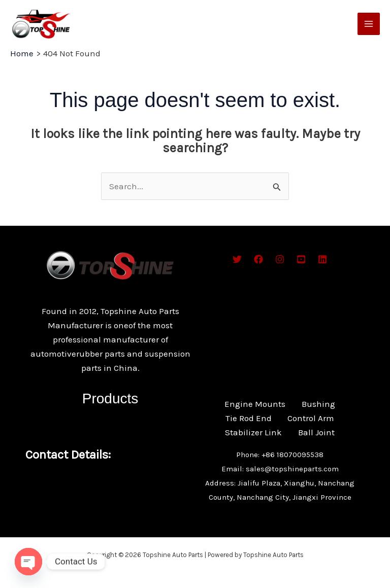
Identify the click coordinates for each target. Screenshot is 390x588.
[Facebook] (258, 259)
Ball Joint (316, 432)
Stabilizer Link (253, 432)
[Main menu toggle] (369, 24)
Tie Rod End (249, 418)
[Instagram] (280, 259)
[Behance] (301, 259)
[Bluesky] (322, 259)
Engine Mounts (255, 404)
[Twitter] (237, 259)
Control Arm (311, 418)
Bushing (318, 404)
